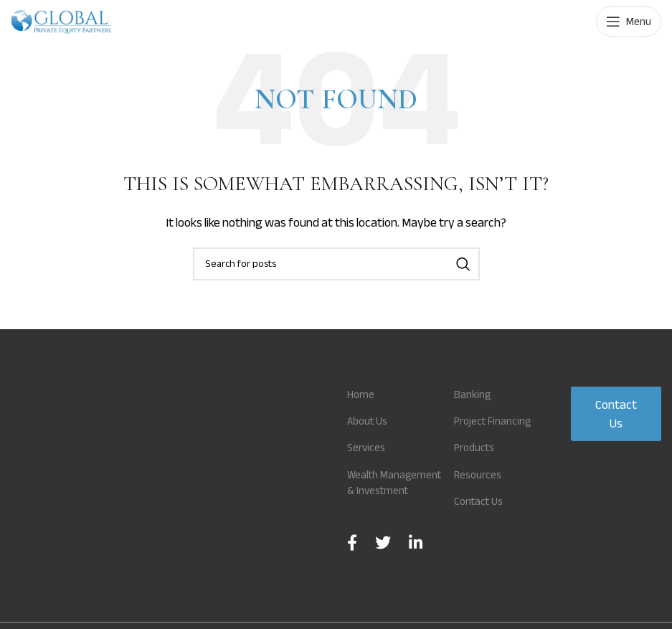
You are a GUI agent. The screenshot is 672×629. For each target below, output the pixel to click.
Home (361, 394)
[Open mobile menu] (629, 22)
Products (477, 464)
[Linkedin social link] (416, 559)
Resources (479, 491)
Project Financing (495, 437)
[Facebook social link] (352, 559)
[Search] (336, 264)
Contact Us (481, 517)
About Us (369, 421)
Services (368, 448)
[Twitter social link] (383, 559)
